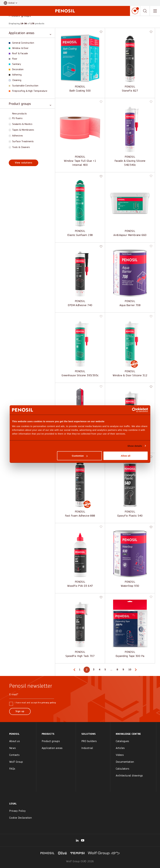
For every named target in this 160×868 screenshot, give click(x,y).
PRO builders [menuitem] (89, 741)
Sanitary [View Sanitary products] (15, 64)
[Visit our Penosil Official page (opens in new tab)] (83, 840)
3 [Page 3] (94, 670)
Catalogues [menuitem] (122, 741)
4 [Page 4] (100, 670)
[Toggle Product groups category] (30, 104)
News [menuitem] (13, 748)
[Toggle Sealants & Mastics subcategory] (10, 124)
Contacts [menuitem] (14, 755)
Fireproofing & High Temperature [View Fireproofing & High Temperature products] (28, 91)
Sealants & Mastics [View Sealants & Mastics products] (22, 124)
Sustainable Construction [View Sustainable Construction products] (24, 86)
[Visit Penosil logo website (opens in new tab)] (47, 853)
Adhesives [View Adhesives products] (17, 136)
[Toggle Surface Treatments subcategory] (10, 142)
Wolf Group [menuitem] (16, 762)
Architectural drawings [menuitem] (129, 776)
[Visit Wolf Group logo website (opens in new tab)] (104, 853)
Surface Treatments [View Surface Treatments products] (23, 142)
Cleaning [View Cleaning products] (15, 80)
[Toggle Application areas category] (30, 33)
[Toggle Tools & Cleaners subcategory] (10, 147)
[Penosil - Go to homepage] (65, 11)
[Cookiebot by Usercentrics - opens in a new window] (134, 410)
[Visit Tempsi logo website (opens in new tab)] (77, 853)
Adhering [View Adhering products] (15, 75)
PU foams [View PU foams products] (17, 118)
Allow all (126, 456)
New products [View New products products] (19, 114)
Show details (135, 446)
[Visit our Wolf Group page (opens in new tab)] (77, 840)
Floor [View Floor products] (13, 59)
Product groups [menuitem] (51, 741)
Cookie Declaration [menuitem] (20, 818)
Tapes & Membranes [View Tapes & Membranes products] (23, 130)
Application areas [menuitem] (52, 748)
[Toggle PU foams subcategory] (10, 118)
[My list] (135, 11)
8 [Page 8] (118, 670)
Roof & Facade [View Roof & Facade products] (18, 54)
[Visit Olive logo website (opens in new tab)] (62, 853)
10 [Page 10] (130, 670)
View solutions (24, 163)
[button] (10, 3)
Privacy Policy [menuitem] (17, 811)
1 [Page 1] (80, 670)
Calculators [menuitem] (122, 769)
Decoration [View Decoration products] (16, 70)
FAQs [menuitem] (12, 769)
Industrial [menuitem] (87, 748)
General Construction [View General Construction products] (21, 43)
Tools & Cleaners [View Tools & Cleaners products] (21, 147)
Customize (80, 456)
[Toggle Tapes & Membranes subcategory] (10, 130)
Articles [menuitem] (120, 748)
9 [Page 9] (124, 670)
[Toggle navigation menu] (155, 11)
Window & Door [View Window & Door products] (19, 48)
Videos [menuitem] (120, 755)
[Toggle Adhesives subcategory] (10, 136)
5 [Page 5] (106, 670)
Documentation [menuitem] (125, 762)
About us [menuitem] (15, 741)
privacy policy (49, 703)
